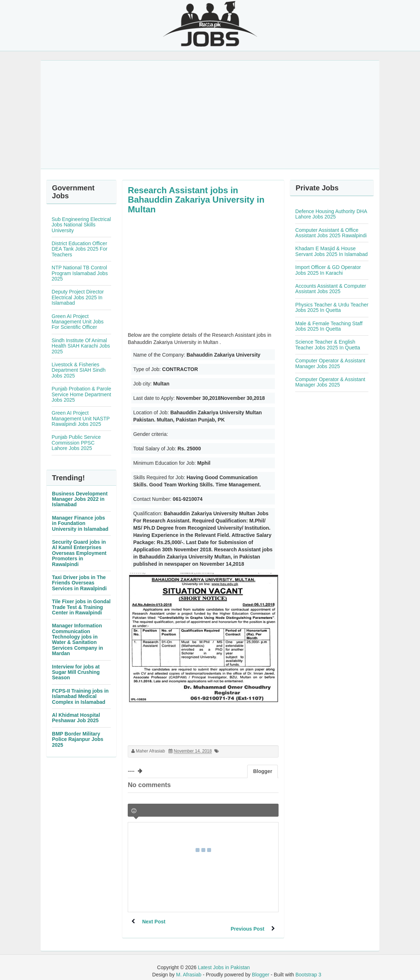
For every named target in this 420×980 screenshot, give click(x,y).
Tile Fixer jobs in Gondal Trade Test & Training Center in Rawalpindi (81, 607)
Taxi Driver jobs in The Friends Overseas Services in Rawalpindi (79, 583)
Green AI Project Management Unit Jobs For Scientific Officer (78, 322)
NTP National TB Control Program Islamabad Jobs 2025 (80, 273)
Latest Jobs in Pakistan (224, 960)
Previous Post (247, 922)
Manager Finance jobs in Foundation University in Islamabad (80, 523)
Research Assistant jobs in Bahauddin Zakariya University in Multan (196, 200)
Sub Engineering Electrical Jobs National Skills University (81, 225)
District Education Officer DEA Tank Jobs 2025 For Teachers (80, 249)
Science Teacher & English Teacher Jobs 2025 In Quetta (328, 345)
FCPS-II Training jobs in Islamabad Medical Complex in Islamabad (80, 696)
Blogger (261, 967)
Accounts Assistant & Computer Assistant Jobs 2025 (331, 289)
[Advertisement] (210, 115)
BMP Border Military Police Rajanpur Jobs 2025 (78, 739)
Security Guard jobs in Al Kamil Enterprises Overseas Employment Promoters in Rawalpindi (79, 553)
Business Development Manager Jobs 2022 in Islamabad (80, 499)
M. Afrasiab (189, 967)
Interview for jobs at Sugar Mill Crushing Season (76, 672)
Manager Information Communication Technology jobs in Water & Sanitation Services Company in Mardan (78, 639)
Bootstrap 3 (309, 967)
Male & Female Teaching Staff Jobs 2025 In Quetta (329, 326)
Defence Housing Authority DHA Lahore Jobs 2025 (331, 214)
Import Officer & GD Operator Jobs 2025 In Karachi (328, 270)
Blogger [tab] (262, 771)
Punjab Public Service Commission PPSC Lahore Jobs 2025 (76, 443)
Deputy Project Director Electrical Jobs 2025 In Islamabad (78, 297)
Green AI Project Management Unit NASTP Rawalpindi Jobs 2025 (81, 418)
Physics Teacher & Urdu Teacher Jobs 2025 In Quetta (332, 307)
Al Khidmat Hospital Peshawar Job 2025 (76, 718)
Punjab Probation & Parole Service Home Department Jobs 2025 (81, 394)
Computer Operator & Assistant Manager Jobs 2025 (330, 363)
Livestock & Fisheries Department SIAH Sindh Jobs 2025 (78, 370)
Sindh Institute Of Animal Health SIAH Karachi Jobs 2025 (81, 346)
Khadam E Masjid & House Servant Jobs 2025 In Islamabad (331, 251)
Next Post (154, 922)
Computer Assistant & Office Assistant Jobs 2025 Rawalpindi (331, 233)
